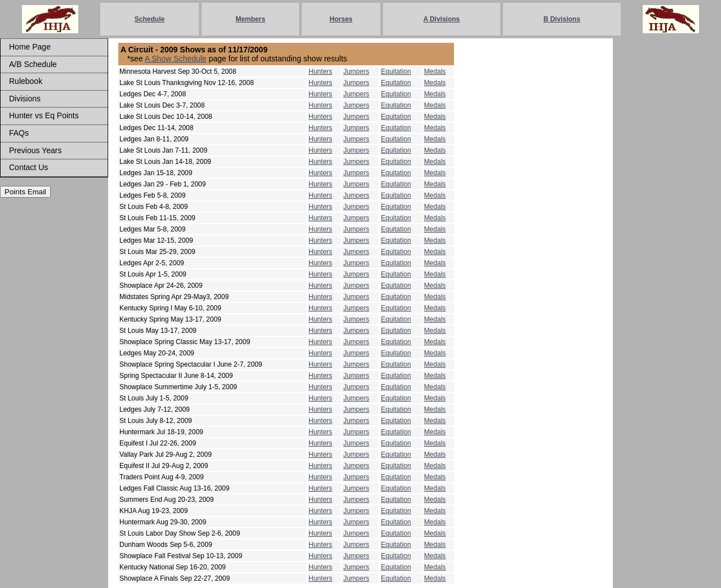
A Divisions (441, 19)
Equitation (396, 72)
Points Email (25, 192)
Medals (435, 72)
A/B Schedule (33, 64)
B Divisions (562, 19)
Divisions (25, 99)
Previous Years (35, 150)
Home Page (30, 47)
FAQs (19, 133)
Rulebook (26, 81)
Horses (341, 19)
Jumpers (356, 72)
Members (250, 19)
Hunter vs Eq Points (44, 115)
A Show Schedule (176, 59)
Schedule (150, 19)
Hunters (321, 72)
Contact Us (28, 167)
